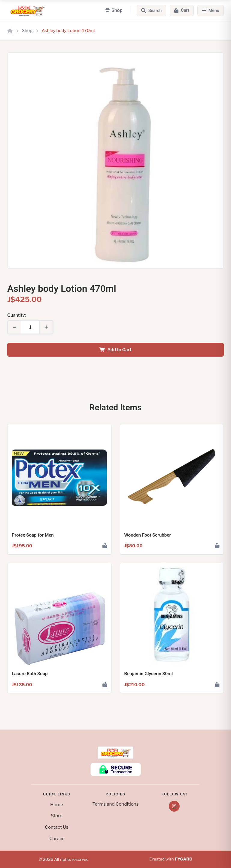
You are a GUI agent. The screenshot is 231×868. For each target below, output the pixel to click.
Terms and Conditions (116, 804)
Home (57, 805)
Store (57, 816)
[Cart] (182, 10)
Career (56, 838)
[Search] (152, 10)
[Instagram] (174, 806)
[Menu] (211, 10)
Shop (27, 31)
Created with (171, 859)
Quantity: (17, 315)
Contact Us (56, 827)
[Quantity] (30, 327)
